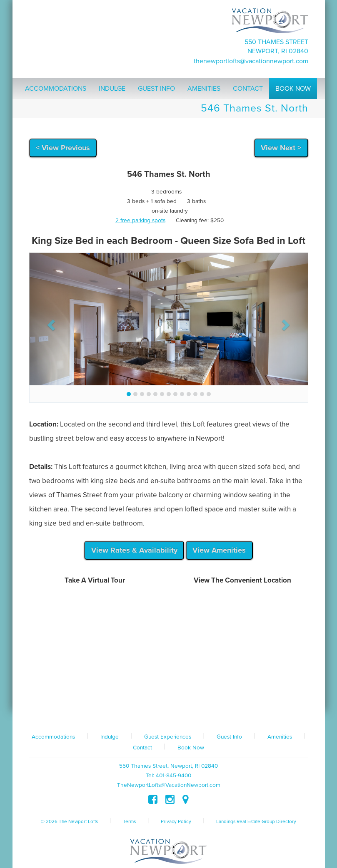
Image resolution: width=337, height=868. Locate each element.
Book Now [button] (293, 89)
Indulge (110, 737)
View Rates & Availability (134, 550)
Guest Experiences (168, 737)
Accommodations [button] (56, 89)
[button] (50, 322)
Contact (142, 748)
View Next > (281, 148)
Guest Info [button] (156, 89)
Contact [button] (248, 89)
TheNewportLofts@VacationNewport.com (251, 61)
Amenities (280, 737)
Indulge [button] (112, 89)
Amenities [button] (204, 89)
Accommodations (53, 737)
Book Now (191, 748)
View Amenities (219, 550)
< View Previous (63, 148)
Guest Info (229, 737)
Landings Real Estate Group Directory (256, 821)
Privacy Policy (176, 821)
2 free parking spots (140, 221)
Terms (129, 821)
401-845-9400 (173, 776)
